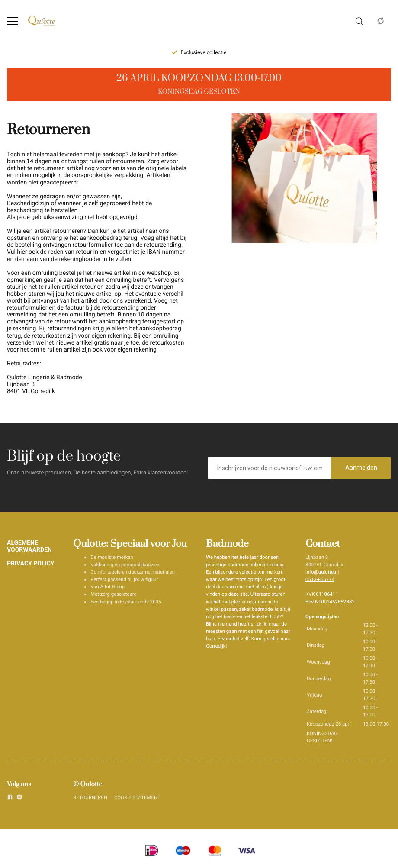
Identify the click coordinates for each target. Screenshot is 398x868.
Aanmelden (361, 468)
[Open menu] (12, 21)
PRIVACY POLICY (31, 564)
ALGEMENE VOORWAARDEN (29, 546)
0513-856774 (320, 579)
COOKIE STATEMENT (137, 797)
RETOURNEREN (90, 797)
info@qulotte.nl (322, 572)
